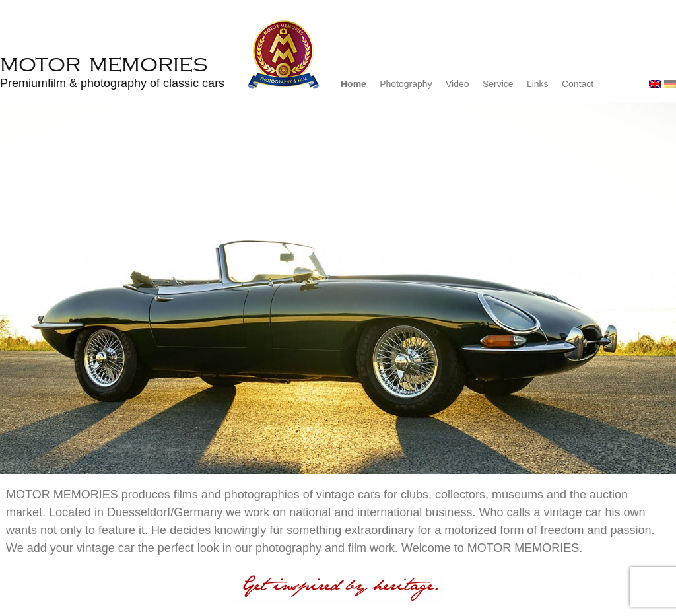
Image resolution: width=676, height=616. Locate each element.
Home (354, 84)
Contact (578, 84)
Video (457, 84)
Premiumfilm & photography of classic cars (112, 83)
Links (538, 84)
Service (498, 84)
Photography (406, 84)
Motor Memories (104, 64)
